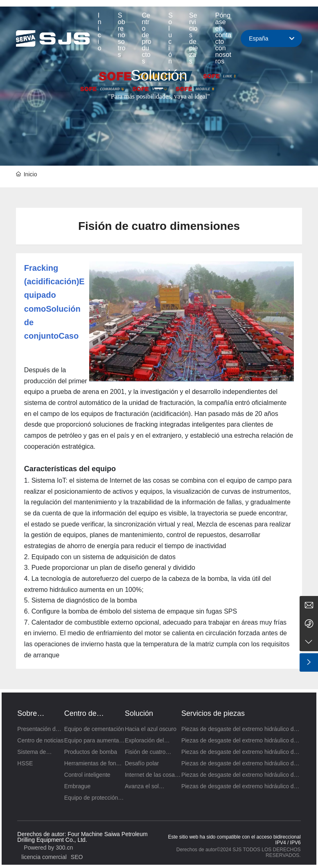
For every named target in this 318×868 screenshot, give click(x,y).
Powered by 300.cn (48, 848)
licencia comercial (44, 857)
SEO (77, 857)
